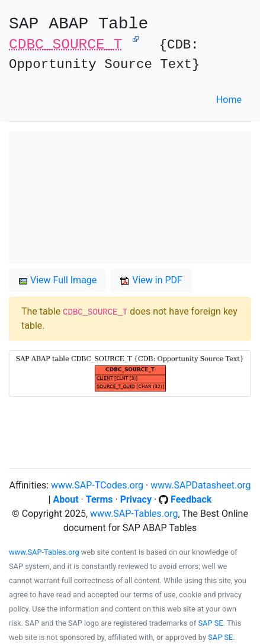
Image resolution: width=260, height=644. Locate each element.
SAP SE (211, 623)
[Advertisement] (130, 198)
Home (229, 100)
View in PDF (151, 280)
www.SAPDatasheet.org (200, 485)
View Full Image (57, 280)
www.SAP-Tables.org (134, 514)
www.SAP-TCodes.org (97, 485)
